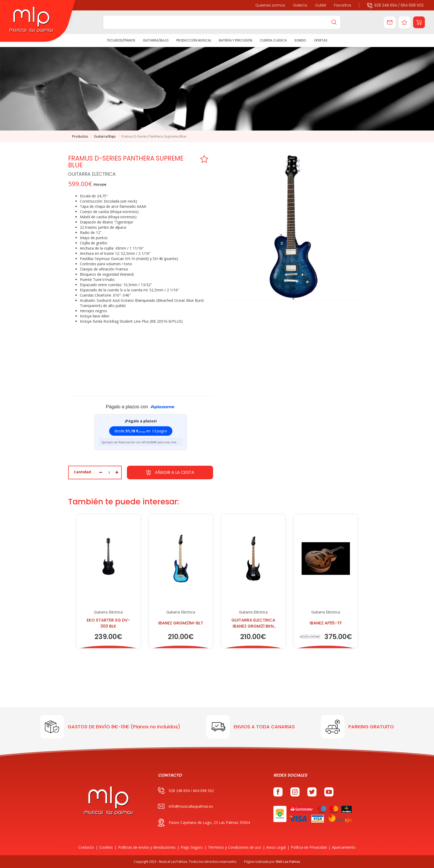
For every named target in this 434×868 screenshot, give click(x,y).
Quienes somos (270, 5)
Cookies (106, 847)
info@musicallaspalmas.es (186, 806)
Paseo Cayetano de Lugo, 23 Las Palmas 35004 (204, 823)
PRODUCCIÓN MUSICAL (193, 40)
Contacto (86, 847)
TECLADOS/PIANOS (121, 40)
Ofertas (320, 40)
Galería (300, 5)
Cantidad (82, 472)
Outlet (321, 5)
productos (80, 136)
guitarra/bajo (105, 136)
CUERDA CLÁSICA (273, 40)
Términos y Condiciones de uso (234, 847)
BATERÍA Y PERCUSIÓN (236, 40)
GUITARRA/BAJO (156, 40)
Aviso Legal (276, 847)
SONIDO (300, 40)
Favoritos (343, 5)
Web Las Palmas (288, 862)
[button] (419, 22)
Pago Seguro (192, 847)
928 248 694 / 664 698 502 (395, 5)
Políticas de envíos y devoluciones (147, 847)
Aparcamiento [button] (344, 847)
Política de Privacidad (309, 847)
